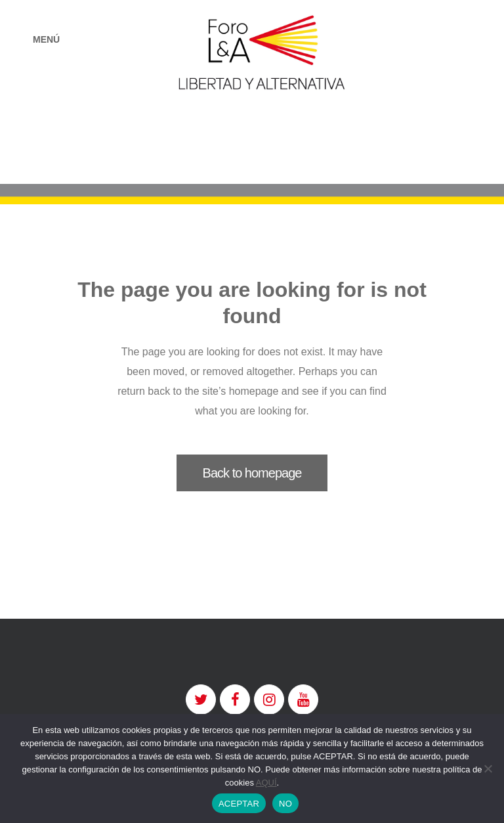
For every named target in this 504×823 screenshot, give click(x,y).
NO (285, 804)
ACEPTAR (239, 804)
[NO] (488, 768)
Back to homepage (252, 473)
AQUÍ (266, 783)
